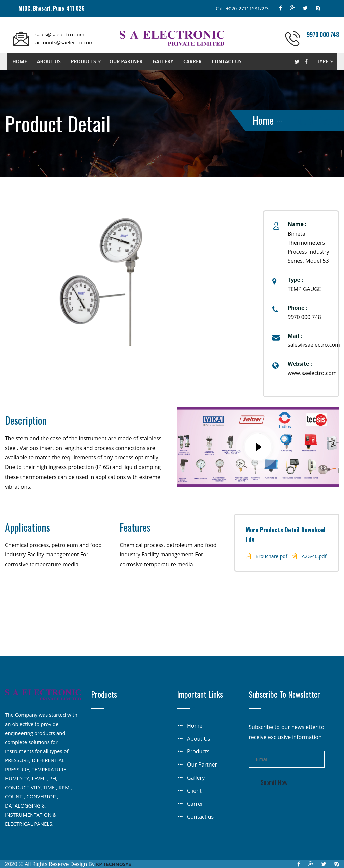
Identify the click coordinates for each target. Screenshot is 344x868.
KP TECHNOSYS (114, 864)
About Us (199, 739)
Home (20, 61)
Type (323, 61)
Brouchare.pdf (271, 556)
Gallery (163, 61)
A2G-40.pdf (314, 556)
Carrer (192, 61)
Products (83, 61)
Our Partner (126, 61)
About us (49, 61)
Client (194, 791)
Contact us (226, 61)
